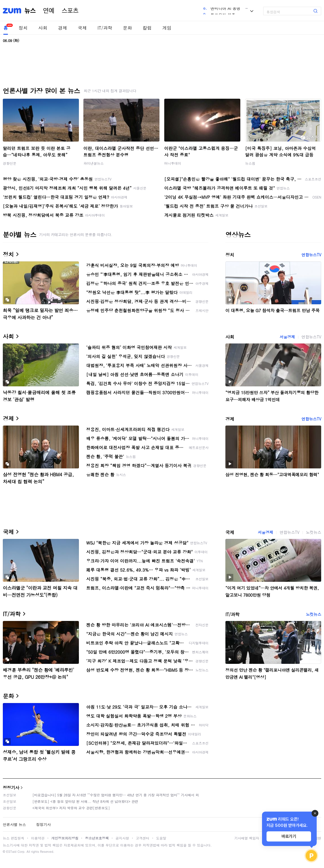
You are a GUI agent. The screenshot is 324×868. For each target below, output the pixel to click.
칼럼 (147, 28)
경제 (63, 28)
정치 (23, 28)
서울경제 (287, 337)
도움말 (161, 838)
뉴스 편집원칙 (14, 838)
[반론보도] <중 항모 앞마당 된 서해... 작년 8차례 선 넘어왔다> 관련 (85, 801)
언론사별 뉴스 (14, 824)
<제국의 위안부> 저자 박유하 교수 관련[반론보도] (71, 808)
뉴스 (30, 11)
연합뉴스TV (311, 255)
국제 (82, 28)
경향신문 (10, 163)
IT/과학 (105, 28)
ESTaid (11, 852)
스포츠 (70, 11)
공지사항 (122, 838)
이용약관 (38, 838)
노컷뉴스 (314, 532)
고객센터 (143, 838)
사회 (43, 28)
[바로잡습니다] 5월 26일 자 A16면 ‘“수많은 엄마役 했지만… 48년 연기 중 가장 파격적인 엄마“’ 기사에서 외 (116, 795)
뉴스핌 (250, 163)
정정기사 (11, 787)
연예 (49, 11)
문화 (127, 28)
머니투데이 (173, 163)
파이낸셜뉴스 (94, 163)
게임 (167, 28)
